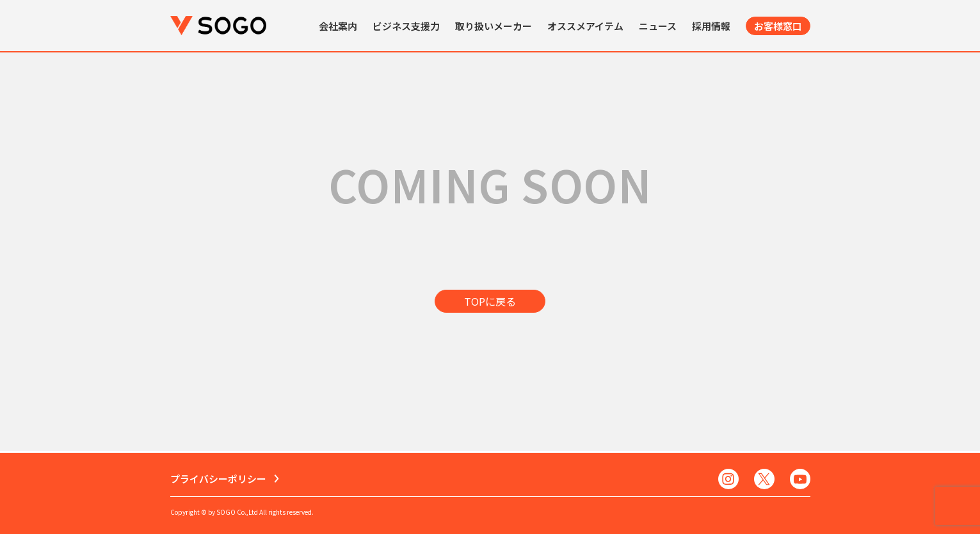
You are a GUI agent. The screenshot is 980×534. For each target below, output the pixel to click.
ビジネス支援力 (406, 26)
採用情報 (711, 26)
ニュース (658, 26)
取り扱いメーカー (494, 26)
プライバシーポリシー (218, 479)
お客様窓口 (778, 26)
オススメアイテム (585, 26)
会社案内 (338, 26)
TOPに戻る (490, 301)
